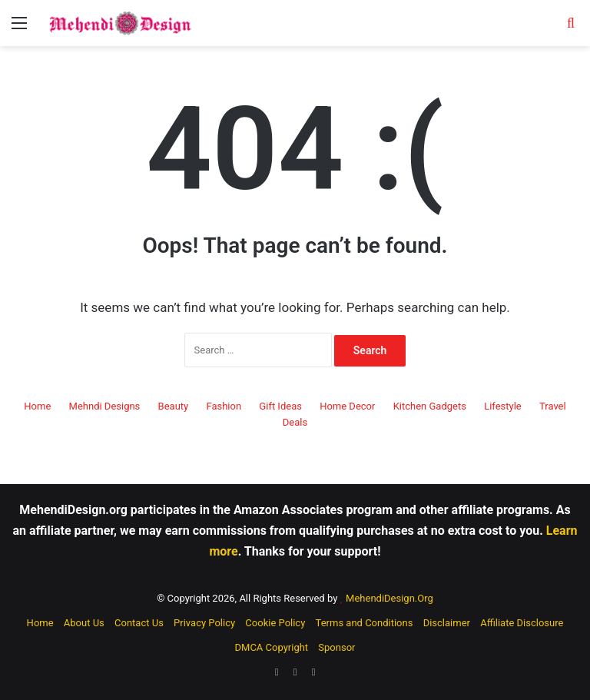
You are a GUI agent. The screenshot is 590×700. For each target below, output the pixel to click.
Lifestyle (503, 406)
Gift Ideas (280, 406)
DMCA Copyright (272, 647)
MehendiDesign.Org (389, 598)
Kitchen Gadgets (430, 406)
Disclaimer (447, 623)
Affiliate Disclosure (522, 623)
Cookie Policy (275, 623)
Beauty (174, 406)
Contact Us (139, 623)
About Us (84, 623)
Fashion (224, 406)
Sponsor (336, 647)
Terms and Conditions (365, 623)
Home (37, 406)
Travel (553, 406)
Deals (295, 422)
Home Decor (347, 406)
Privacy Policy (204, 623)
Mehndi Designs (105, 406)
